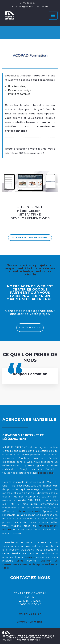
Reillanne (51, 564)
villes (20, 561)
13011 (6, 568)
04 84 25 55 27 (28, 3)
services (30, 557)
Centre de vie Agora (31, 564)
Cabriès (45, 561)
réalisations (46, 473)
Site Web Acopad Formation (30, 238)
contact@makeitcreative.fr (30, 7)
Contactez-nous (30, 328)
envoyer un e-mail (30, 622)
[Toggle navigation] (53, 15)
